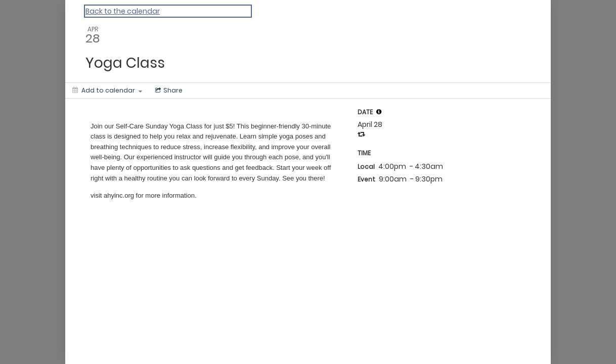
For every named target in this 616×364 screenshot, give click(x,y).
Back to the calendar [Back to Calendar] (123, 11)
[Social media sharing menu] (168, 90)
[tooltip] (379, 112)
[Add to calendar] (107, 90)
